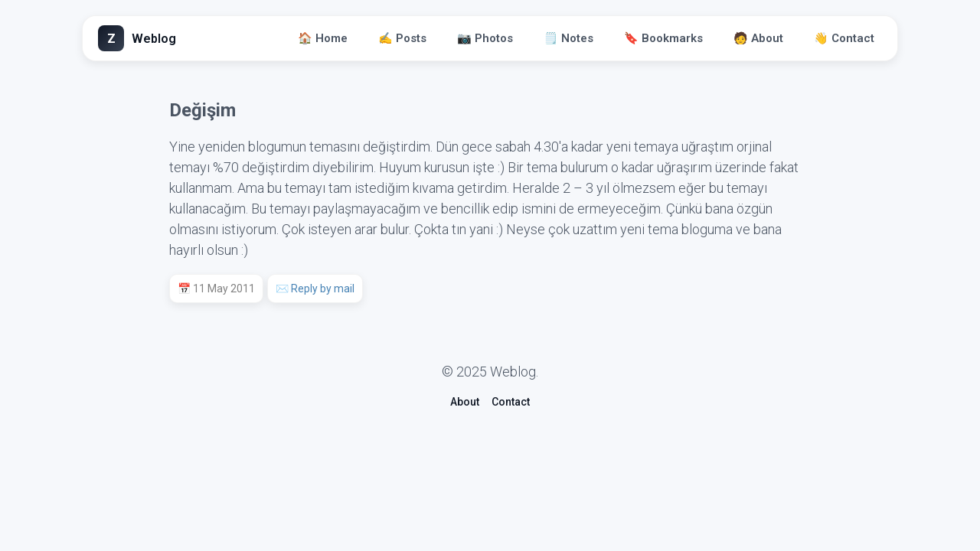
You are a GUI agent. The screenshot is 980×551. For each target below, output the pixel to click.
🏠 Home (323, 38)
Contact (511, 402)
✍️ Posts (402, 38)
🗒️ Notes (568, 38)
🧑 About (758, 38)
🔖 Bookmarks (663, 38)
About (465, 402)
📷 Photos (485, 38)
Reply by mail (323, 289)
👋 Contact (844, 38)
